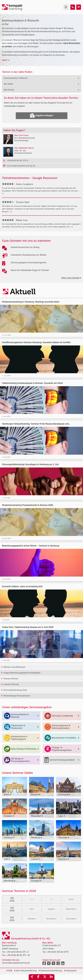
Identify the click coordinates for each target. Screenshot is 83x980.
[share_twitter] (45, 977)
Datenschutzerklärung (50, 971)
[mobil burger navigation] (66, 7)
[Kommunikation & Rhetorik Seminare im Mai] (73, 7)
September (71, 909)
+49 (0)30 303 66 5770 (58, 952)
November (51, 919)
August (51, 909)
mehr (6, 60)
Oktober (32, 919)
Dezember (71, 919)
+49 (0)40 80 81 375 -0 (17, 952)
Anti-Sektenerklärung (25, 971)
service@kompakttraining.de (16, 963)
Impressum (70, 971)
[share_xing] (32, 977)
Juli (32, 909)
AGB (9, 971)
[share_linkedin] (51, 977)
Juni (71, 899)
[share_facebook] (38, 977)
